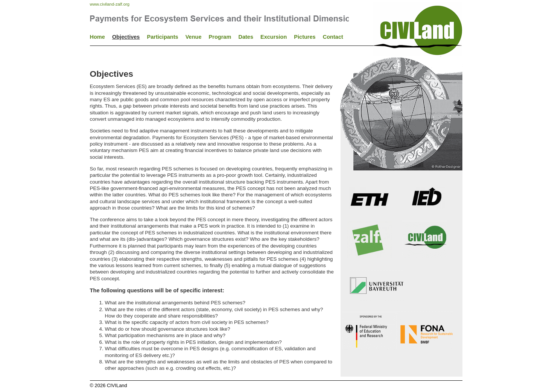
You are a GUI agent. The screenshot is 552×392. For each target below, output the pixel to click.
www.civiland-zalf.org (110, 4)
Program (220, 37)
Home (97, 37)
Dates (246, 37)
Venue (194, 37)
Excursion (274, 37)
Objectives (126, 37)
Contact (333, 37)
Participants (162, 37)
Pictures (305, 37)
